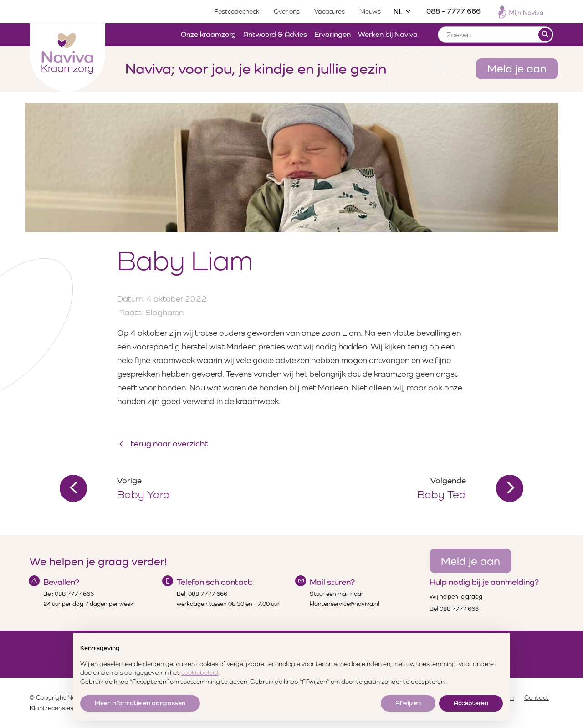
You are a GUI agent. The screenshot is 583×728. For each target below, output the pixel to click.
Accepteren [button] (471, 703)
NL (403, 12)
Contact (537, 697)
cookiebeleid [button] (200, 672)
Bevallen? (61, 582)
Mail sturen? (332, 582)
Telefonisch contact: (215, 582)
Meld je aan (517, 68)
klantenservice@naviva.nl (345, 604)
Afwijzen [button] (408, 703)
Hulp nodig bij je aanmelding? (484, 582)
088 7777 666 (74, 594)
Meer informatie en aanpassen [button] (140, 703)
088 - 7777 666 (453, 11)
